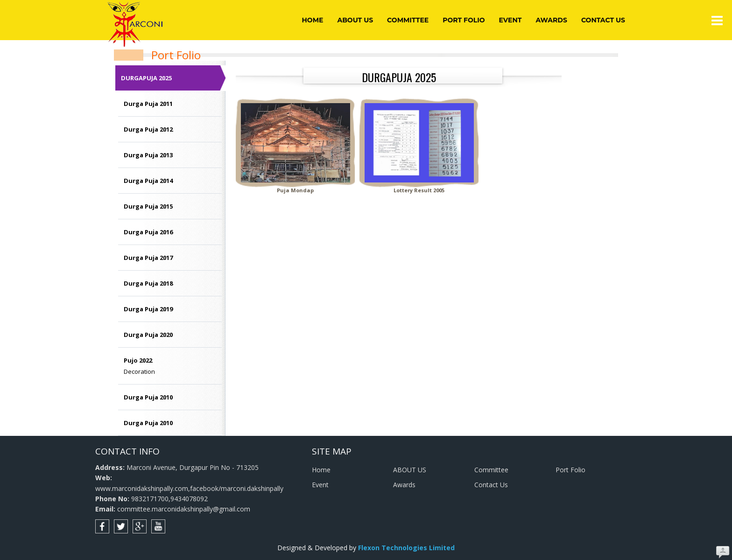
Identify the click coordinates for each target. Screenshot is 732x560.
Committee (408, 20)
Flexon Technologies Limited (406, 548)
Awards (551, 20)
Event (510, 20)
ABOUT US (355, 20)
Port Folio (464, 20)
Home (313, 20)
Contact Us (603, 20)
